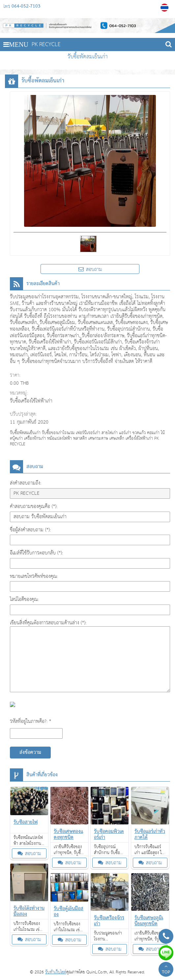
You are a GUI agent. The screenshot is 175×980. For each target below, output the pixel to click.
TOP (166, 970)
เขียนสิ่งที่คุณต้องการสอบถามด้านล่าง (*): (48, 623)
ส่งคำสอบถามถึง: (26, 483)
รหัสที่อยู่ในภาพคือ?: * (30, 721)
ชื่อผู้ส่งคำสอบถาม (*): (30, 530)
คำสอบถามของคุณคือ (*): (34, 506)
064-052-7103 (26, 7)
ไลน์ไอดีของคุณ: (24, 599)
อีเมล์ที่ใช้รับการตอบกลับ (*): (36, 553)
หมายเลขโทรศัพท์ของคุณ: (34, 576)
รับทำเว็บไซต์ (56, 972)
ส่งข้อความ (30, 753)
